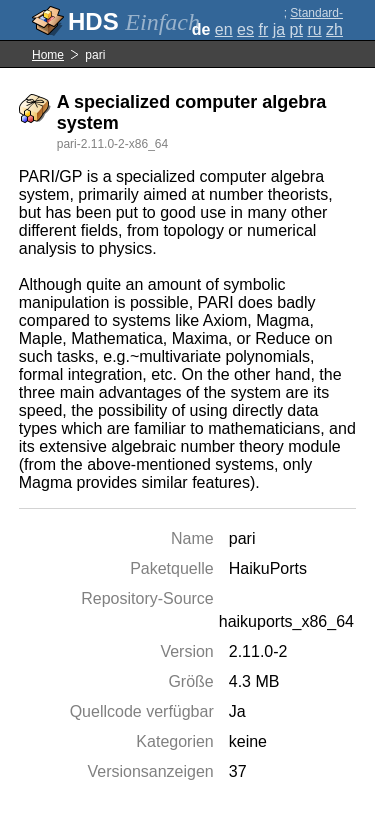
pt (296, 29)
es (245, 29)
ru (314, 29)
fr (263, 29)
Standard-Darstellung (312, 20)
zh (334, 29)
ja (279, 29)
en (224, 29)
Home (48, 55)
